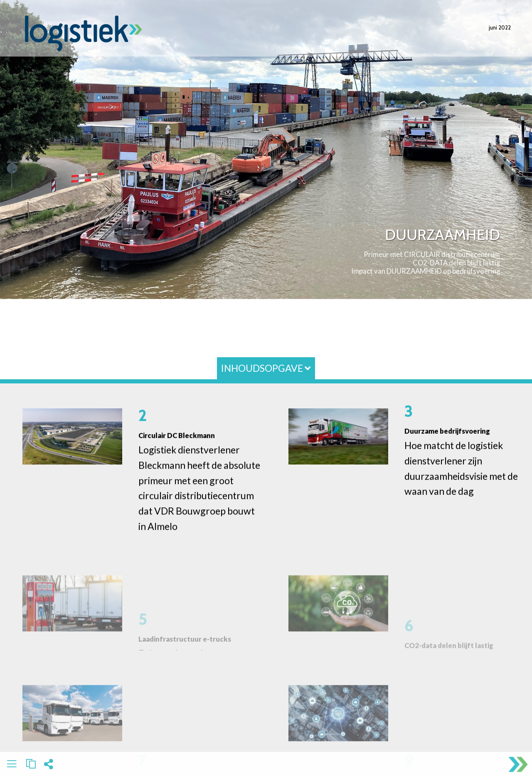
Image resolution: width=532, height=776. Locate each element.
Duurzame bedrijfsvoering (447, 431)
